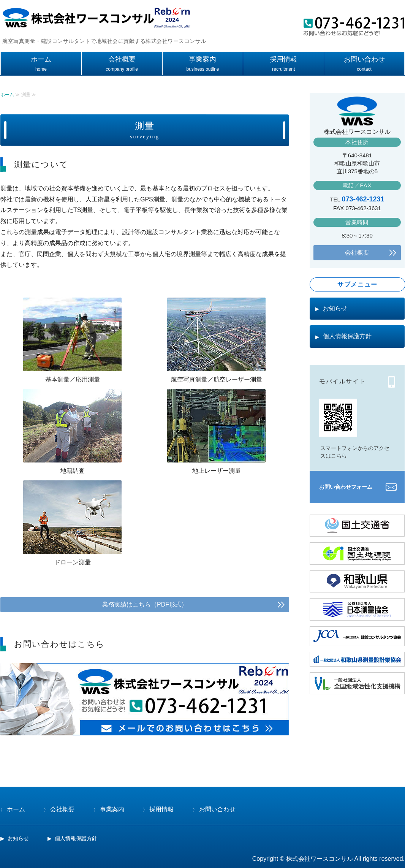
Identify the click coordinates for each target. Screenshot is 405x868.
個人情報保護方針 (347, 336)
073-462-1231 (363, 199)
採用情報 (283, 59)
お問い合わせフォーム (346, 487)
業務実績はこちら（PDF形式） (145, 604)
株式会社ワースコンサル (320, 859)
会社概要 (122, 59)
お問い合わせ (364, 59)
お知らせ (335, 308)
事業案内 (202, 59)
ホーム (41, 59)
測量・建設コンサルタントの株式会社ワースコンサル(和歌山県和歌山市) (95, 19)
